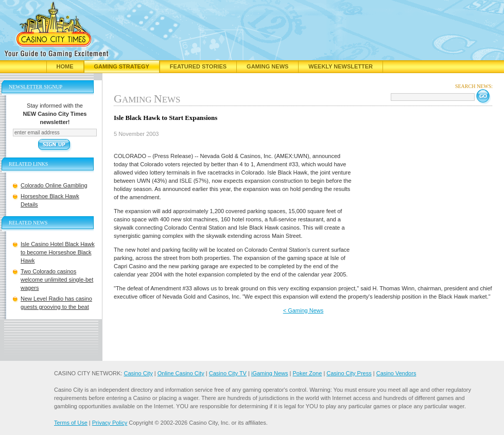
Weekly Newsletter (341, 66)
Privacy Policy (110, 423)
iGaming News (270, 373)
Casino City (138, 373)
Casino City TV (228, 373)
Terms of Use (71, 423)
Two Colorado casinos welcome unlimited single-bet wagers (57, 280)
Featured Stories (198, 66)
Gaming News (267, 66)
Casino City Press (349, 373)
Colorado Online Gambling (54, 185)
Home (65, 66)
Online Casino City (181, 373)
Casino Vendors (396, 373)
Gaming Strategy (122, 66)
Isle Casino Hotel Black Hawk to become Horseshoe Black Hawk (58, 252)
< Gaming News (303, 310)
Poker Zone (307, 373)
